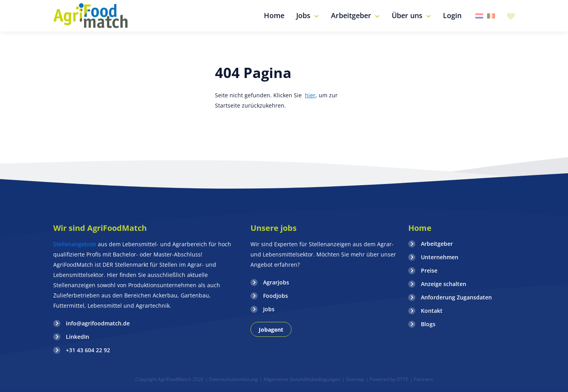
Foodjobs (276, 296)
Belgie (491, 16)
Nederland (479, 16)
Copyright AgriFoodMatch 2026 (169, 379)
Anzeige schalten (444, 284)
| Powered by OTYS (387, 379)
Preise (429, 270)
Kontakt (432, 311)
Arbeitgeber (437, 244)
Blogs (428, 324)
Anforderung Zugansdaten (456, 297)
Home (420, 228)
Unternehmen (440, 257)
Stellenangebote (76, 244)
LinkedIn (78, 337)
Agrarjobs (276, 282)
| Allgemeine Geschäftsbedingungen (300, 379)
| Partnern (421, 379)
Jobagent (271, 330)
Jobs (269, 309)
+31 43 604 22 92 (88, 350)
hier (310, 95)
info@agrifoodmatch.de (98, 323)
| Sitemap (353, 379)
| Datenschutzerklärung (232, 379)
